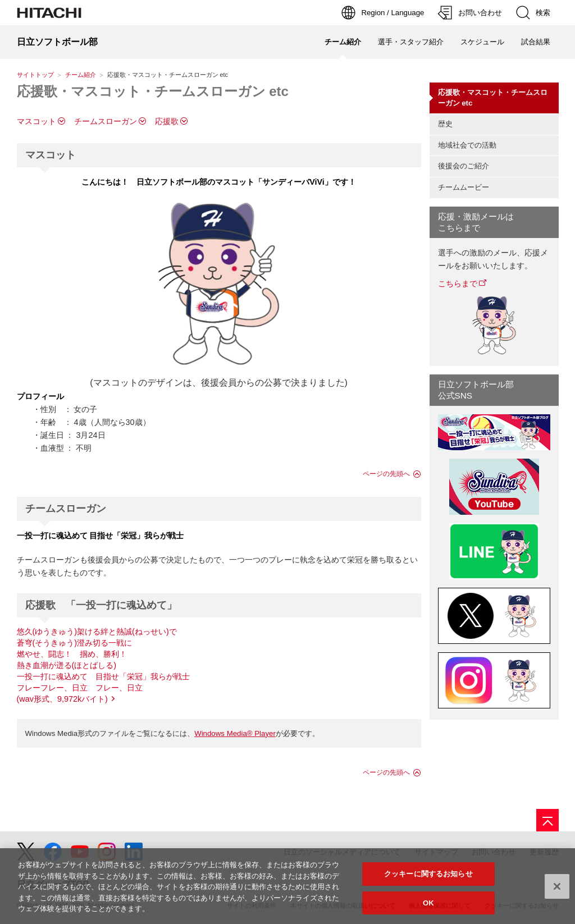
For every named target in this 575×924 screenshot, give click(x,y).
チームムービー (464, 187)
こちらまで (458, 283)
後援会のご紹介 (464, 166)
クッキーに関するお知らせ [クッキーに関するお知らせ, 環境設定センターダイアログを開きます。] (428, 878)
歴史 (445, 124)
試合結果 (536, 42)
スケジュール (482, 42)
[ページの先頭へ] (547, 820)
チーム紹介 (81, 75)
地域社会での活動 (467, 145)
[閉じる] (557, 890)
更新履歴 (544, 852)
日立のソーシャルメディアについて (342, 852)
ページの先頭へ (386, 474)
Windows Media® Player (235, 733)
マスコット (36, 121)
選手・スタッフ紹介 (411, 42)
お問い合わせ (494, 852)
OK (428, 907)
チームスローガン (106, 121)
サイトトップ (35, 75)
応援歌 (167, 121)
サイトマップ (436, 852)
